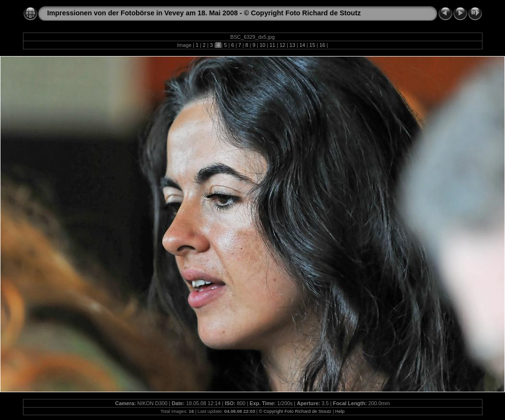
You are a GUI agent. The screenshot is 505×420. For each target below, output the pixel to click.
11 (272, 45)
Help (340, 411)
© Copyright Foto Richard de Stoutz (295, 411)
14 (303, 45)
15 (312, 45)
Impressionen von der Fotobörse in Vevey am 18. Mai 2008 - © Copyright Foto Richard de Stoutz (204, 13)
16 (322, 45)
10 (262, 45)
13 (292, 45)
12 (282, 45)
